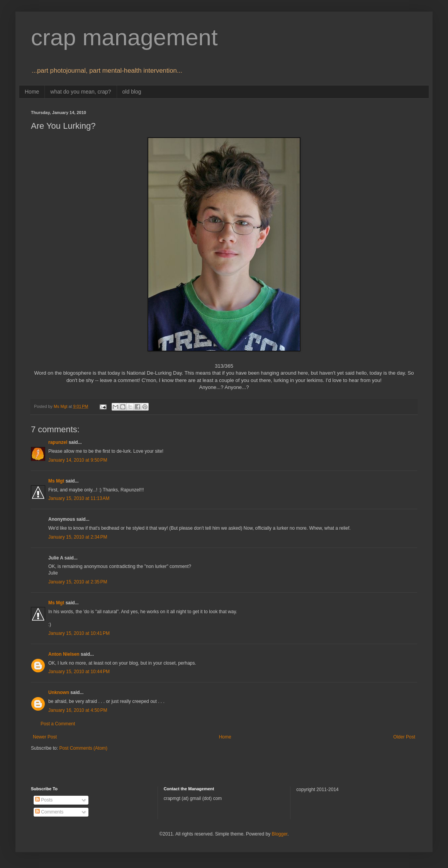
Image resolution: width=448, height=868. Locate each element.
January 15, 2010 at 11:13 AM (79, 498)
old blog (132, 92)
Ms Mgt (56, 481)
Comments (49, 812)
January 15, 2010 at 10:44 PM (79, 672)
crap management (124, 37)
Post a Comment (58, 724)
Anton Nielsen (64, 654)
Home (32, 92)
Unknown (59, 692)
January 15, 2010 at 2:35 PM (78, 582)
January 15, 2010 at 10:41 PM (79, 633)
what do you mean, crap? (81, 92)
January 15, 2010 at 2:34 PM (78, 537)
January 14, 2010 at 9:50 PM (78, 460)
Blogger (279, 834)
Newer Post (45, 737)
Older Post (404, 737)
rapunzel (58, 442)
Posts (44, 800)
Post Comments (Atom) (83, 748)
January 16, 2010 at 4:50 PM (78, 710)
